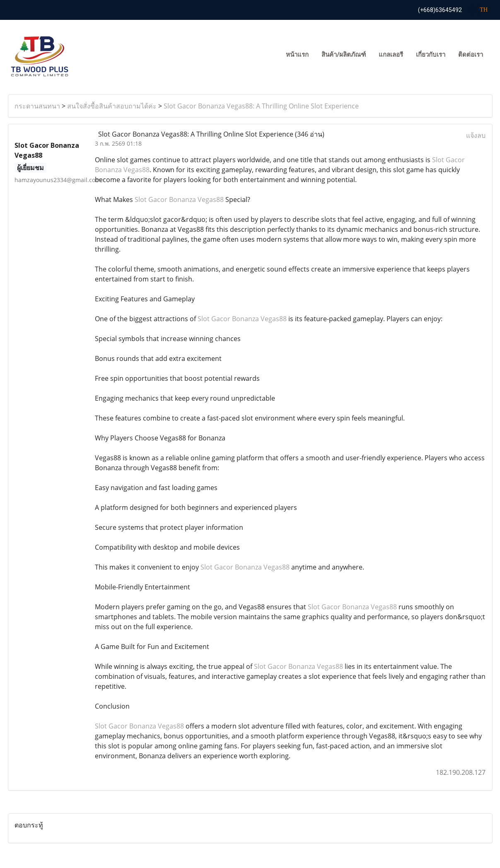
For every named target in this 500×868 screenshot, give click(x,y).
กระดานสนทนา (37, 106)
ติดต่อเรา (471, 55)
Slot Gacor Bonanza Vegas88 (179, 200)
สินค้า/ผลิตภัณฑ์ (344, 55)
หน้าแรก (297, 55)
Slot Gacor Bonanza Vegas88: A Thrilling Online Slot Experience (261, 106)
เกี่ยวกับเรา (431, 55)
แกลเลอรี (391, 55)
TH (479, 10)
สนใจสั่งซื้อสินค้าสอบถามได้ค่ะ (112, 106)
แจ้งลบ (476, 135)
